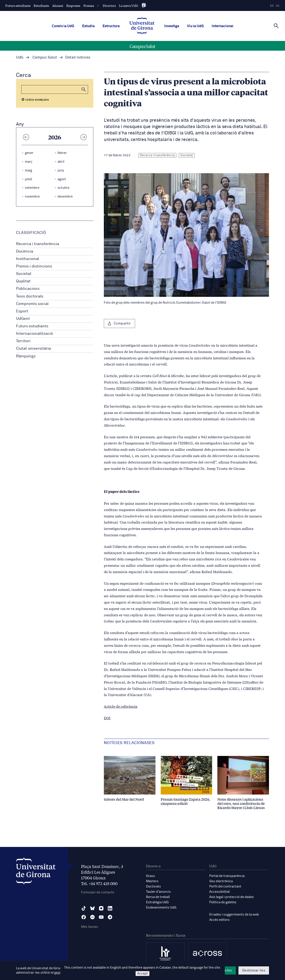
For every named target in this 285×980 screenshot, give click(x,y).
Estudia (88, 26)
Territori (23, 341)
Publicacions (28, 289)
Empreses (73, 5)
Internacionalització (34, 334)
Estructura (111, 26)
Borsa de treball (158, 897)
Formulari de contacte (98, 892)
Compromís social (32, 304)
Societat (24, 274)
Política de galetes (223, 902)
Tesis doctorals (30, 296)
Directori (109, 5)
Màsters (152, 881)
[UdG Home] (142, 26)
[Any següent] (83, 137)
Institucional (28, 259)
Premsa (89, 5)
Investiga (172, 26)
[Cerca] (276, 26)
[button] (84, 89)
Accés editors (219, 920)
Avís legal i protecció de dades (232, 897)
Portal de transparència (227, 876)
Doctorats (153, 886)
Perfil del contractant (225, 886)
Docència (25, 251)
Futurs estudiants (18, 5)
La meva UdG (129, 5)
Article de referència (121, 706)
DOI (107, 718)
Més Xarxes (90, 927)
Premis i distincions (34, 266)
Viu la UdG (195, 26)
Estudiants (41, 5)
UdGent (23, 319)
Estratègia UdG (157, 902)
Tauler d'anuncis (158, 892)
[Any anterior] (26, 137)
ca (278, 6)
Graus (151, 876)
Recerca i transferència (38, 244)
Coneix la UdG (63, 26)
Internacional (223, 26)
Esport (22, 311)
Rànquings (26, 356)
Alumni (58, 5)
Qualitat (23, 281)
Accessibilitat (220, 892)
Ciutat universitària (33, 349)
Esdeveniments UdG (161, 908)
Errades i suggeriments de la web (234, 915)
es (272, 6)
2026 (55, 137)
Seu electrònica (221, 881)
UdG (20, 58)
